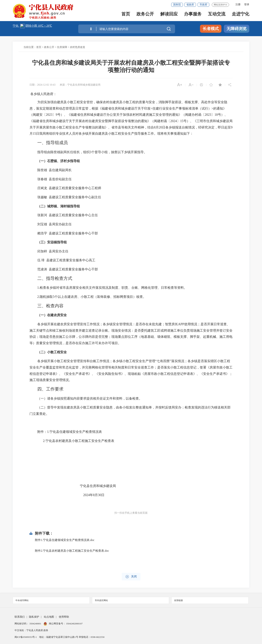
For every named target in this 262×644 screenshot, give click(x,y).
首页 (126, 15)
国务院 (177, 5)
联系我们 (20, 617)
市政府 (203, 5)
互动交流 (217, 15)
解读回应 (169, 15)
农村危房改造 (78, 47)
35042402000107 (74, 624)
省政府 (190, 5)
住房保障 (62, 47)
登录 (247, 4)
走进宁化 (241, 15)
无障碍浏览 (237, 29)
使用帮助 (64, 617)
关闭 (131, 577)
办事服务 (193, 15)
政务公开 (145, 15)
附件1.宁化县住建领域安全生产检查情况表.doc (65, 540)
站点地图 (49, 617)
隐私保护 (34, 617)
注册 (238, 4)
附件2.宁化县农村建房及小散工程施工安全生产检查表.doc (72, 551)
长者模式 (211, 29)
